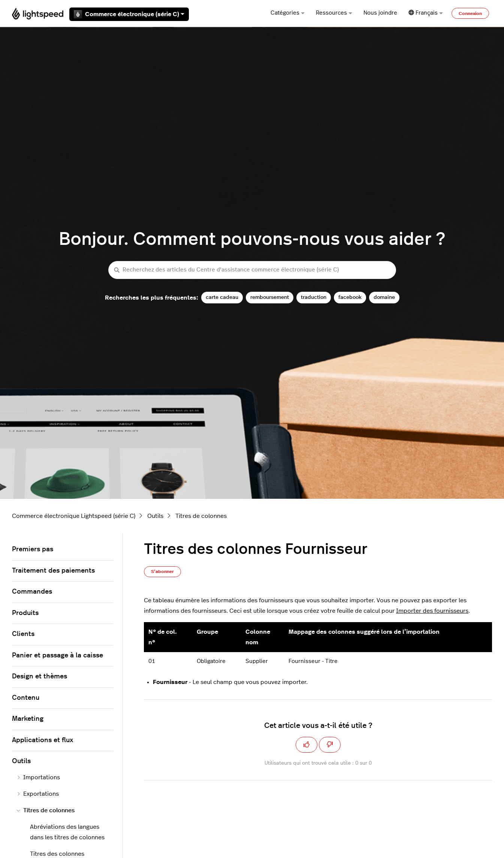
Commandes (32, 592)
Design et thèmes (40, 676)
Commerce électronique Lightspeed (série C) (74, 516)
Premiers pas (33, 549)
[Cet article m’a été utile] (307, 745)
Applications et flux (43, 740)
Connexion (470, 13)
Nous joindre (380, 13)
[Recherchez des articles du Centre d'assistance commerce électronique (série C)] (252, 270)
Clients (23, 634)
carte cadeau (222, 297)
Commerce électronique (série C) (129, 14)
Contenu (26, 698)
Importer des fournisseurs (432, 611)
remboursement (270, 297)
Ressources (334, 13)
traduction (314, 297)
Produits (25, 613)
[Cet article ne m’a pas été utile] (330, 745)
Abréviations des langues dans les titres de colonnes (67, 832)
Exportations (38, 794)
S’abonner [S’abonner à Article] (162, 571)
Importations (38, 777)
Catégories (288, 13)
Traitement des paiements (53, 571)
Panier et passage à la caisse (58, 655)
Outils (155, 516)
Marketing (28, 719)
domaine (384, 297)
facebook (350, 297)
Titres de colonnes (201, 516)
